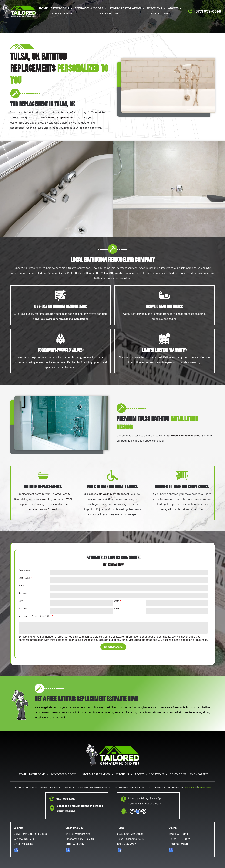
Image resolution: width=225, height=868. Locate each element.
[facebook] (132, 812)
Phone (117, 608)
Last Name (24, 578)
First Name (24, 570)
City (21, 601)
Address (23, 593)
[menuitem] (43, 9)
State (116, 601)
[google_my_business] (138, 812)
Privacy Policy (205, 787)
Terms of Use (191, 787)
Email (21, 586)
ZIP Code (23, 608)
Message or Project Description (35, 616)
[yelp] (144, 812)
